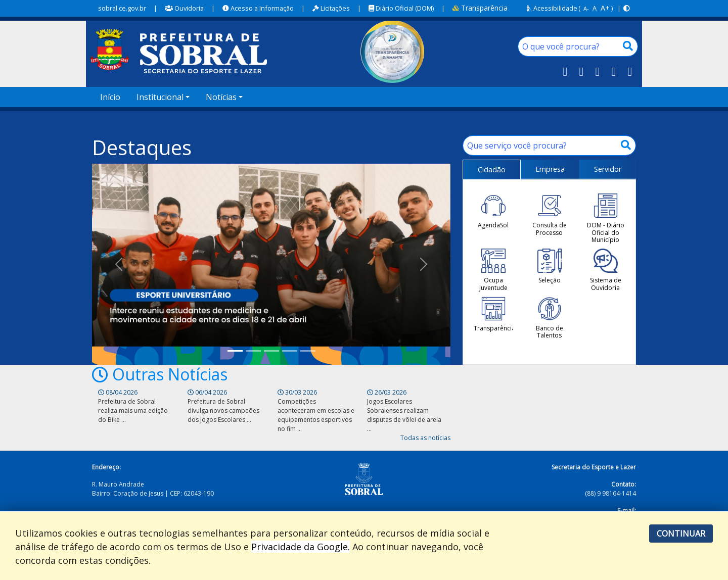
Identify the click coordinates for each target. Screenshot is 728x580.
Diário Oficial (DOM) (401, 8)
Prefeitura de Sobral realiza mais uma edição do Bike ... (133, 410)
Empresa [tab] (550, 169)
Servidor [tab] (608, 169)
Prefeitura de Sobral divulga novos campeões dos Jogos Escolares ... (223, 410)
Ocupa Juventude (493, 270)
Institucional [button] (160, 97)
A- (586, 8)
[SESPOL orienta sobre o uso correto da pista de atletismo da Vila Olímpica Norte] (308, 351)
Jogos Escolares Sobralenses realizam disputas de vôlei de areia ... (404, 415)
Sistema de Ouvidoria (606, 270)
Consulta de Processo (550, 215)
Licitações (331, 8)
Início (110, 97)
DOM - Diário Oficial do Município (606, 219)
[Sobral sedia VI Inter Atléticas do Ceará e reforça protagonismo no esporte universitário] (235, 351)
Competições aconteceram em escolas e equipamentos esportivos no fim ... (316, 415)
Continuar (681, 534)
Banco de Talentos (550, 318)
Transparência (480, 8)
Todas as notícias (425, 438)
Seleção (550, 266)
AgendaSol (493, 211)
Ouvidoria (184, 8)
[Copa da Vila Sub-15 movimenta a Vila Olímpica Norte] (271, 351)
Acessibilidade (552, 8)
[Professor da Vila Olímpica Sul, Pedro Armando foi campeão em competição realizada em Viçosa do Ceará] (290, 351)
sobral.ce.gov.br (122, 8)
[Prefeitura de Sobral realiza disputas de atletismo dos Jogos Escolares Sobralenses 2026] (253, 351)
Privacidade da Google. (301, 547)
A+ (605, 8)
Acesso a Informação (258, 8)
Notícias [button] (221, 97)
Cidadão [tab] (492, 170)
